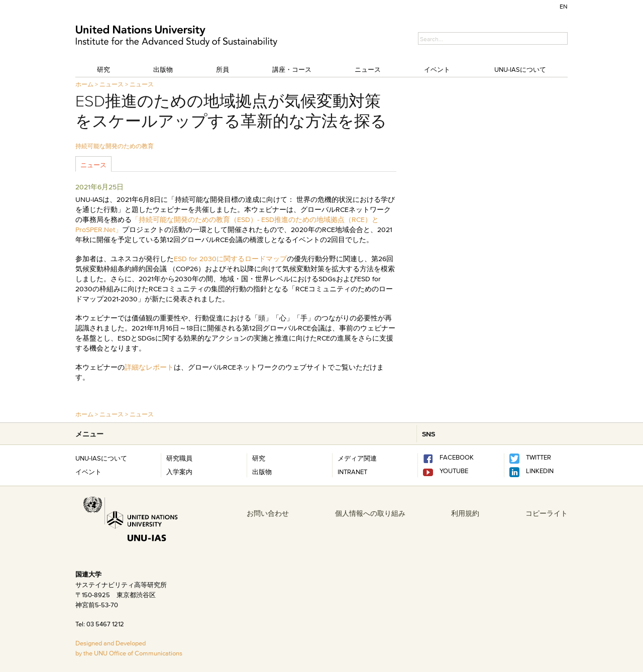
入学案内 (179, 472)
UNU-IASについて (520, 69)
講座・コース (292, 69)
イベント (437, 69)
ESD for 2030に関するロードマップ (230, 259)
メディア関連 (357, 458)
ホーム (84, 84)
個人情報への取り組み (370, 513)
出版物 (163, 69)
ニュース (368, 69)
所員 (223, 69)
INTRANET (352, 472)
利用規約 (465, 513)
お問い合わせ (268, 513)
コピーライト (547, 513)
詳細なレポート (149, 367)
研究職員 (179, 458)
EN (564, 6)
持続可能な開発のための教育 (115, 146)
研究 (103, 69)
